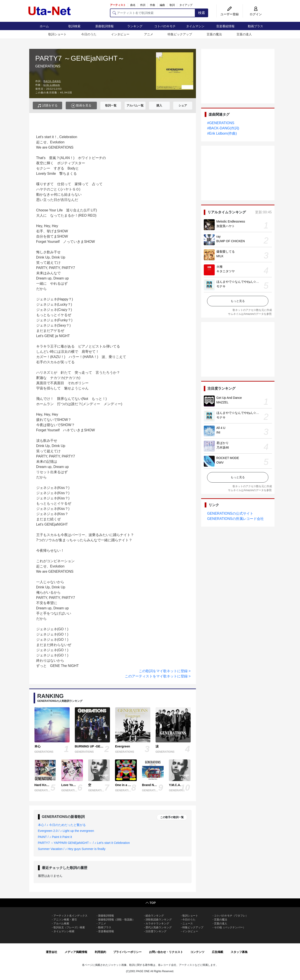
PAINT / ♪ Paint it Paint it (55, 837)
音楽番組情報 (225, 26)
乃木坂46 (223, 447)
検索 (202, 13)
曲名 (133, 5)
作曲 (153, 5)
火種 (219, 267)
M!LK (220, 256)
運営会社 (51, 952)
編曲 (162, 5)
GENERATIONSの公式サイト (230, 513)
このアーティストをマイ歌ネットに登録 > (158, 676)
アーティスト (118, 5)
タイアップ (186, 5)
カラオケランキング (157, 923)
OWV (220, 463)
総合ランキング (155, 916)
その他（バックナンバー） (230, 927)
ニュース (188, 923)
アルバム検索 (61, 923)
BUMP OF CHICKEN (231, 241)
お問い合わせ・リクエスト (166, 952)
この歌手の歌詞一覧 (172, 817)
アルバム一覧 (135, 105)
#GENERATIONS (221, 123)
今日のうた (89, 34)
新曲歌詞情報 (105, 26)
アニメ (149, 34)
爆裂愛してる (226, 252)
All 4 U (221, 428)
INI (218, 432)
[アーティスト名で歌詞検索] (153, 13)
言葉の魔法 (214, 34)
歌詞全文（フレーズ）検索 (69, 927)
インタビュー (120, 34)
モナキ (221, 286)
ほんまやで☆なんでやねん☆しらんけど (244, 282)
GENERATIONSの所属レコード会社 (236, 519)
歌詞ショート (57, 34)
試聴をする (47, 106)
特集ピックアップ (180, 34)
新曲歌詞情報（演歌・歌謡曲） (117, 920)
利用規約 (100, 952)
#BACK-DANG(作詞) (223, 128)
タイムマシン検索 (64, 931)
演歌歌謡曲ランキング (159, 920)
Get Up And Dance (229, 398)
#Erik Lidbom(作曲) (222, 133)
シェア (183, 105)
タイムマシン (195, 26)
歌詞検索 (74, 26)
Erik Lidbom (52, 85)
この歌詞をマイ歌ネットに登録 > (165, 671)
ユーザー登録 (230, 14)
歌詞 (172, 5)
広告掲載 (218, 952)
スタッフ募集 (239, 952)
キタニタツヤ (226, 271)
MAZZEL (222, 402)
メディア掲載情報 (76, 952)
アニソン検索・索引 (65, 920)
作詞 (143, 5)
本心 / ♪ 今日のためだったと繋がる (62, 825)
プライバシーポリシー (127, 952)
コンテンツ (197, 952)
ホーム (44, 26)
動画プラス (255, 26)
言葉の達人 (244, 34)
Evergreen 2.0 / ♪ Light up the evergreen (66, 831)
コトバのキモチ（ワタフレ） (231, 916)
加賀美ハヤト (226, 226)
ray (219, 236)
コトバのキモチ (165, 26)
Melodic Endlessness (231, 221)
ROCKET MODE (228, 458)
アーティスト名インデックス (70, 916)
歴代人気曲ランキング (159, 927)
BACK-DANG (52, 81)
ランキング (135, 26)
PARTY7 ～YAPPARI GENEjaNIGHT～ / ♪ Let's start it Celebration (84, 843)
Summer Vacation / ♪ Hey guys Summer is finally (72, 849)
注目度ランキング (156, 931)
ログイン (256, 14)
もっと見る (238, 301)
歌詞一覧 (111, 105)
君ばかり (223, 443)
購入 (159, 105)
